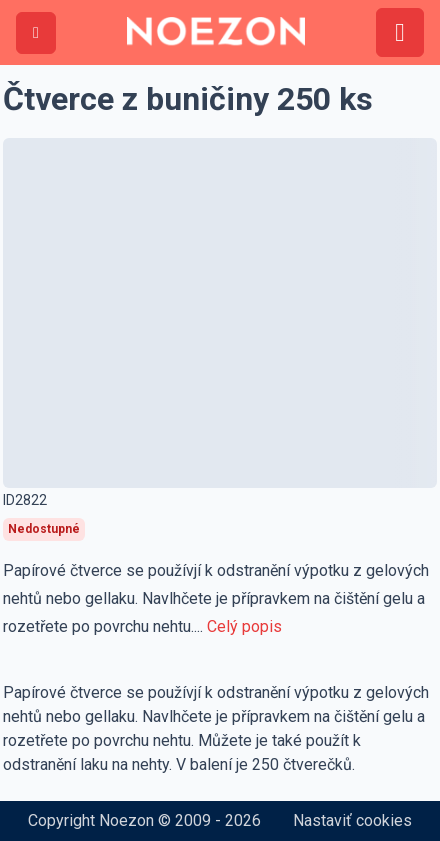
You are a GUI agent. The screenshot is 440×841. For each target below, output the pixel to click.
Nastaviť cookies (352, 820)
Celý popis (244, 626)
